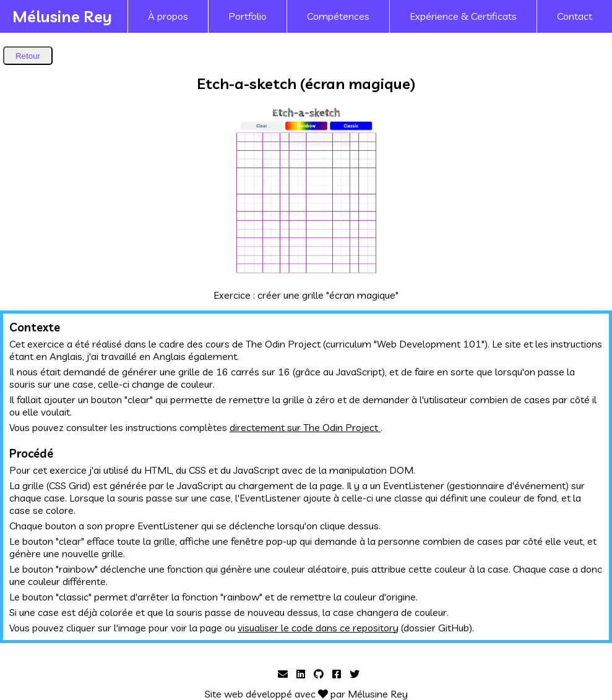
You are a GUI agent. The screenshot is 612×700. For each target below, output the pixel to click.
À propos (168, 16)
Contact (575, 16)
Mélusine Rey (62, 16)
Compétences (338, 16)
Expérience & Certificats (463, 16)
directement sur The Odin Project (305, 427)
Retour (28, 56)
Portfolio (248, 16)
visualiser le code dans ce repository (318, 628)
